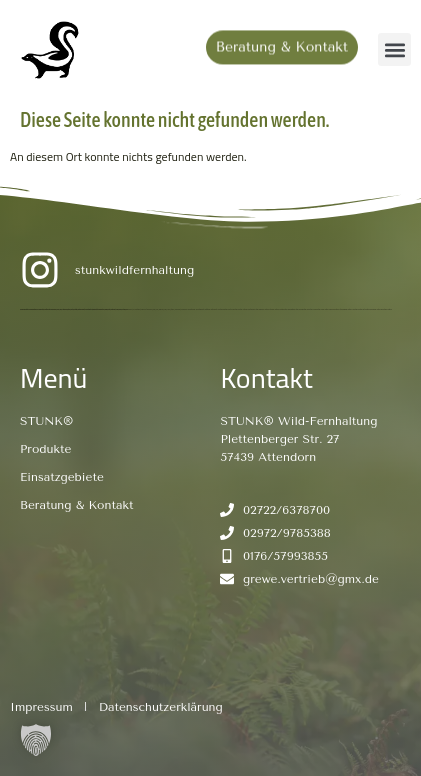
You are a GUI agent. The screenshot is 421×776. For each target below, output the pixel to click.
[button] (394, 49)
